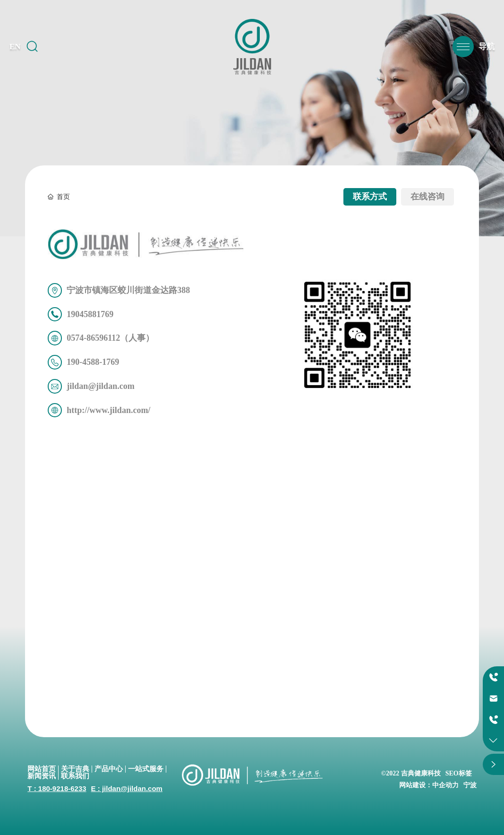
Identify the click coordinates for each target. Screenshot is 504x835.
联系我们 (75, 776)
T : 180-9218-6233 (57, 788)
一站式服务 (146, 769)
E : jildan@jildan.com (127, 788)
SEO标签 (459, 773)
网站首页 (42, 769)
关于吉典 (75, 769)
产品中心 (109, 769)
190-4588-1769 (93, 362)
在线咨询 (427, 197)
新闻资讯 (42, 776)
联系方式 (370, 197)
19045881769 (90, 314)
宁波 (470, 785)
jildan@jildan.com (100, 386)
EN (15, 47)
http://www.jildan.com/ (108, 410)
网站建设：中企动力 (429, 785)
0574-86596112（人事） (110, 338)
